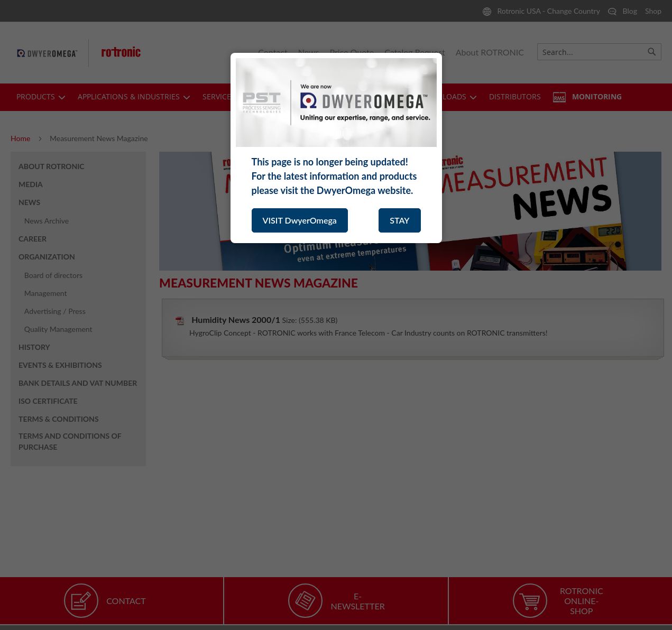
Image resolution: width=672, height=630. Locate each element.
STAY (399, 220)
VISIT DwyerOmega (300, 220)
